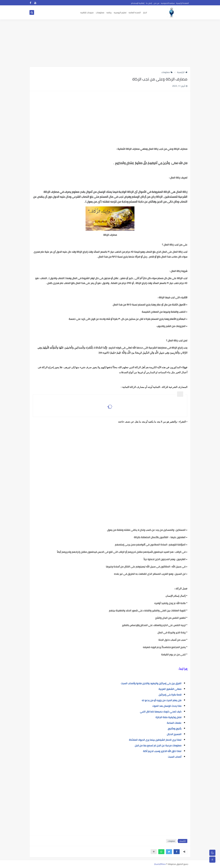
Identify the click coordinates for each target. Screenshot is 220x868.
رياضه (109, 13)
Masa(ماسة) (160, 864)
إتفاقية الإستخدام (138, 3)
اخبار (145, 13)
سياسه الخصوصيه (168, 3)
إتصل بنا (149, 3)
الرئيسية (182, 72)
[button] (177, 852)
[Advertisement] (110, 43)
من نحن (156, 3)
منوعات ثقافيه (87, 13)
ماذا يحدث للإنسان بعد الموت (167, 706)
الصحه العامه (135, 13)
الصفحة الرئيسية (182, 3)
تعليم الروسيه (120, 13)
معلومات (100, 13)
